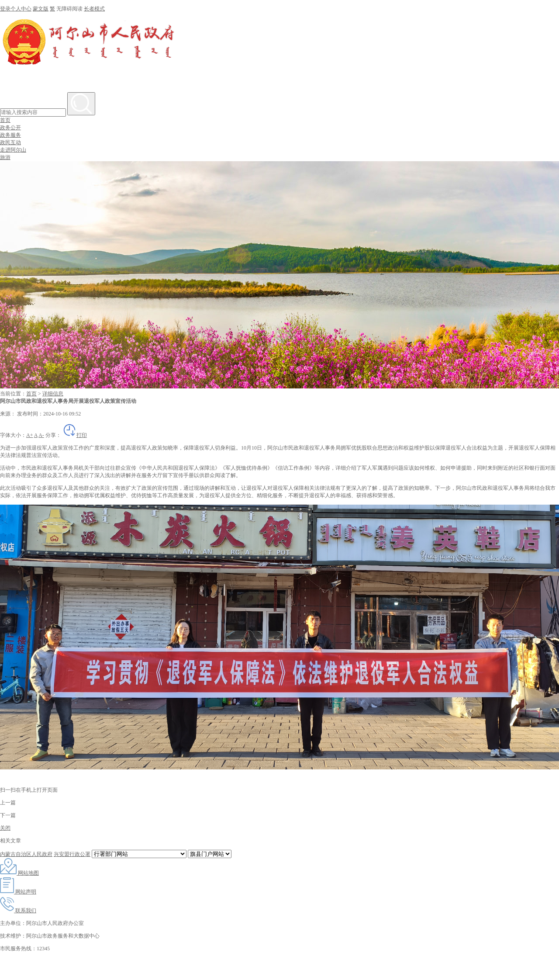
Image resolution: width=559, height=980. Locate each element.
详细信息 (53, 394)
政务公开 (10, 128)
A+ (29, 435)
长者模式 (94, 9)
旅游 (5, 157)
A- (41, 435)
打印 (75, 435)
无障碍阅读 (69, 9)
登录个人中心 (16, 9)
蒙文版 (41, 9)
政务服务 (10, 135)
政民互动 (10, 142)
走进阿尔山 (13, 150)
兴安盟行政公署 (72, 854)
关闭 (5, 828)
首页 (5, 120)
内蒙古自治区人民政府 (26, 854)
